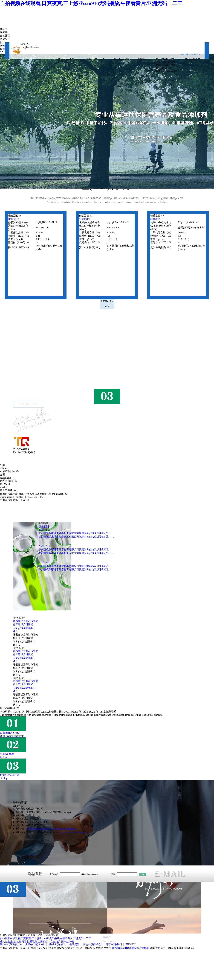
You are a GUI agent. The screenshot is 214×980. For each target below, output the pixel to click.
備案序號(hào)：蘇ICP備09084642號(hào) (172, 948)
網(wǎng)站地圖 (140, 948)
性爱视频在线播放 (37, 942)
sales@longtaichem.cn (64, 829)
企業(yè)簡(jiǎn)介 (95, 59)
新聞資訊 (143, 59)
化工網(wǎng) (87, 948)
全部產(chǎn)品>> (107, 304)
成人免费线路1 (8, 942)
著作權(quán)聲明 (121, 948)
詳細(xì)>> (14, 219)
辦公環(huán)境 (164, 68)
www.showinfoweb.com (73, 832)
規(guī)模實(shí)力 (165, 59)
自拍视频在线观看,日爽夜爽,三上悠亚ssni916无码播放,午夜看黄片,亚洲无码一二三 (91, 3)
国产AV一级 (68, 942)
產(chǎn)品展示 (121, 59)
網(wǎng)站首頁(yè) (67, 59)
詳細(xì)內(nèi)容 (29, 404)
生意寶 (99, 948)
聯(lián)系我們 (193, 59)
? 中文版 (185, 54)
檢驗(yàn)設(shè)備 (166, 65)
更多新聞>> (45, 527)
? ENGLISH (195, 54)
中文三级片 (54, 942)
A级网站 (22, 942)
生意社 (107, 948)
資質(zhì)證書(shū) (165, 62)
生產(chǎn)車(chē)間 (166, 71)
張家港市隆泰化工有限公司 (33, 375)
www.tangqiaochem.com (46, 832)
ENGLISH (131, 944)
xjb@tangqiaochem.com (39, 829)
